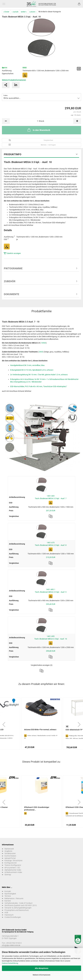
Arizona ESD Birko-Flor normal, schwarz (40, 730)
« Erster (6, 12)
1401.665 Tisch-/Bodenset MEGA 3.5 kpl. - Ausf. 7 (51, 497)
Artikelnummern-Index (13, 872)
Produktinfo (13, 154)
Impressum (9, 915)
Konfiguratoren (11, 863)
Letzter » (33, 12)
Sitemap (8, 875)
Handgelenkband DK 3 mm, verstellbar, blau (27, 365)
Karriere (8, 901)
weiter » (24, 12)
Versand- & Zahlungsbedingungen (18, 908)
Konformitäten (10, 856)
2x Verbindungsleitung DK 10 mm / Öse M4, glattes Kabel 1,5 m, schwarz (39, 375)
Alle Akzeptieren (42, 968)
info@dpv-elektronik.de (11, 945)
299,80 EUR (51, 651)
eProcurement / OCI (12, 868)
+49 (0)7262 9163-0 (14, 943)
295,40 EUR (51, 604)
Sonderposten (10, 853)
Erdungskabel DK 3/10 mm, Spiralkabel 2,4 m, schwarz (32, 370)
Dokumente (11, 294)
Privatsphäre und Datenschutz (17, 910)
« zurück (15, 12)
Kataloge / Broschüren (13, 861)
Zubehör (10, 281)
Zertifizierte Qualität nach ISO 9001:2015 (21, 905)
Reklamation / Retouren (14, 898)
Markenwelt (9, 849)
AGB (6, 913)
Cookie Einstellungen (13, 917)
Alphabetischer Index (13, 870)
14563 (43, 343)
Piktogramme (13, 268)
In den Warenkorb (39, 130)
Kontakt (8, 891)
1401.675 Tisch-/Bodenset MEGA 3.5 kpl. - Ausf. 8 (51, 544)
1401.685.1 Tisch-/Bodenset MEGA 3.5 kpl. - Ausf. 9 (51, 591)
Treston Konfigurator (13, 865)
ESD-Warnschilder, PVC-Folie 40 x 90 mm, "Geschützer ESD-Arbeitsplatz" (39, 386)
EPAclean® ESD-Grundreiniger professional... (37, 809)
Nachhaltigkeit (10, 894)
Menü (4, 4)
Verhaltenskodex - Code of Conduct (19, 903)
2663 (41, 352)
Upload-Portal (10, 858)
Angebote (8, 851)
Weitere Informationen (42, 975)
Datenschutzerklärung (10, 963)
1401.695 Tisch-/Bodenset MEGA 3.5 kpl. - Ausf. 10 (51, 638)
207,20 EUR (51, 511)
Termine (8, 896)
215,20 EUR (51, 557)
